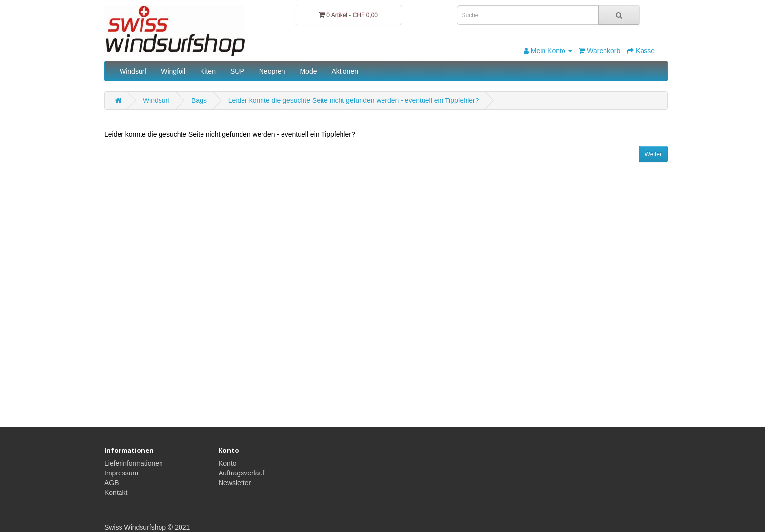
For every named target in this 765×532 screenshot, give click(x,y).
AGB (112, 483)
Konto (228, 463)
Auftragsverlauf (242, 473)
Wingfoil (173, 71)
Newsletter (235, 483)
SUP (237, 71)
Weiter (653, 154)
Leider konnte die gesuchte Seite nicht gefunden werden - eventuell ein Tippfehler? (354, 100)
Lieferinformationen (134, 463)
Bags (199, 100)
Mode (308, 71)
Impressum (121, 473)
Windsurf (133, 71)
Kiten (208, 71)
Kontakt (116, 493)
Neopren (272, 71)
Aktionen (344, 71)
